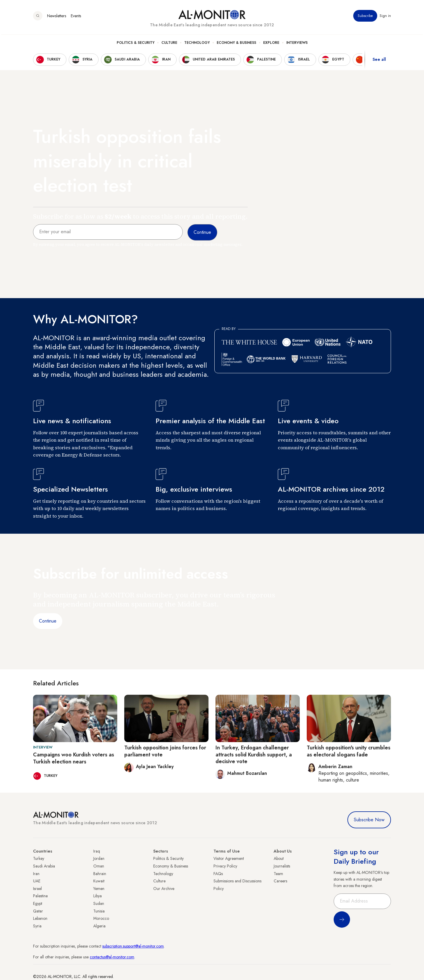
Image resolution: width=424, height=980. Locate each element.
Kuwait (99, 881)
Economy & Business (236, 44)
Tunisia (99, 911)
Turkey (39, 858)
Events (76, 17)
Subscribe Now (369, 820)
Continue (48, 621)
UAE (37, 881)
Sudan (99, 903)
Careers (280, 881)
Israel (37, 889)
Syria (37, 926)
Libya (98, 896)
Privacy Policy (225, 866)
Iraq (97, 851)
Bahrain (100, 874)
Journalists (282, 866)
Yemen (99, 889)
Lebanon (40, 918)
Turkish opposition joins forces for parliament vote (165, 751)
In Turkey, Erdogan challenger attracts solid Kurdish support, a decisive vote (254, 755)
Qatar (38, 911)
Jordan (99, 858)
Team (278, 874)
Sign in (385, 17)
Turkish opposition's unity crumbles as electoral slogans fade (349, 751)
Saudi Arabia (44, 866)
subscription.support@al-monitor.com (133, 946)
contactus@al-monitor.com (112, 957)
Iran (36, 874)
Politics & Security (136, 44)
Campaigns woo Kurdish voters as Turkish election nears (74, 758)
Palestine (40, 896)
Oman (99, 866)
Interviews (297, 44)
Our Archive (164, 889)
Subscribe (365, 17)
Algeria (99, 926)
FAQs (218, 874)
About (279, 858)
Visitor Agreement (229, 858)
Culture (169, 44)
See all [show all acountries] (379, 61)
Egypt (38, 903)
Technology (197, 44)
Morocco (101, 918)
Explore (271, 44)
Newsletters (57, 17)
